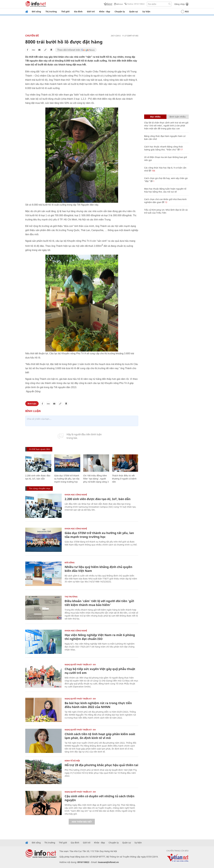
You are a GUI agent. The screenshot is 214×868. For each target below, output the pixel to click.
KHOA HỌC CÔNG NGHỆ (76, 495)
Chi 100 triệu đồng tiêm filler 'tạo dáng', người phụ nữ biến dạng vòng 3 (96, 479)
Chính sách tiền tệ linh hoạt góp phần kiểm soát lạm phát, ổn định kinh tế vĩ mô (100, 736)
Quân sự (134, 11)
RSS (185, 12)
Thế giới (65, 11)
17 (180, 150)
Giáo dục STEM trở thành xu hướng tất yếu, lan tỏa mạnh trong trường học (67, 479)
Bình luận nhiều (178, 117)
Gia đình (78, 11)
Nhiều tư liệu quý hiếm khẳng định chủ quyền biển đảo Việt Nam (98, 569)
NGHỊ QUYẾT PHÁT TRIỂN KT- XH (80, 665)
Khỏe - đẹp (105, 11)
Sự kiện (146, 11)
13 (165, 202)
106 (152, 171)
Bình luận (32, 404)
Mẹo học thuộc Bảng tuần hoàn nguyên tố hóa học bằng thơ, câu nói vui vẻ (165, 190)
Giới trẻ (91, 11)
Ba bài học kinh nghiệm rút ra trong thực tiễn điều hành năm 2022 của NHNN (98, 705)
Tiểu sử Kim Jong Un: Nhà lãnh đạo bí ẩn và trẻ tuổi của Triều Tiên (166, 211)
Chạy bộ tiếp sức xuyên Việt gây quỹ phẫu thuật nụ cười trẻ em (100, 671)
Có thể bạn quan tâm (40, 449)
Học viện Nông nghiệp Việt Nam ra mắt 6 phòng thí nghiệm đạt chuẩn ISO (100, 637)
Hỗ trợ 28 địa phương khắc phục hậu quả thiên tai (101, 765)
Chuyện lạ (120, 11)
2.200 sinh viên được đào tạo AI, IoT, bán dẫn (98, 499)
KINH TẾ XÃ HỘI (72, 761)
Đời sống (36, 11)
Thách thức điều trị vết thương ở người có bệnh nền (124, 479)
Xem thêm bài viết (82, 822)
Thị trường (51, 11)
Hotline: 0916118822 (134, 4)
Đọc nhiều (155, 117)
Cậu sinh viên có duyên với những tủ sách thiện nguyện (99, 798)
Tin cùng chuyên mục (40, 488)
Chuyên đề (32, 36)
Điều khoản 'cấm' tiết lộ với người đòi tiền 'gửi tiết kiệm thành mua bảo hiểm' (99, 603)
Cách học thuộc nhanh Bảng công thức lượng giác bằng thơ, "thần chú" (164, 148)
